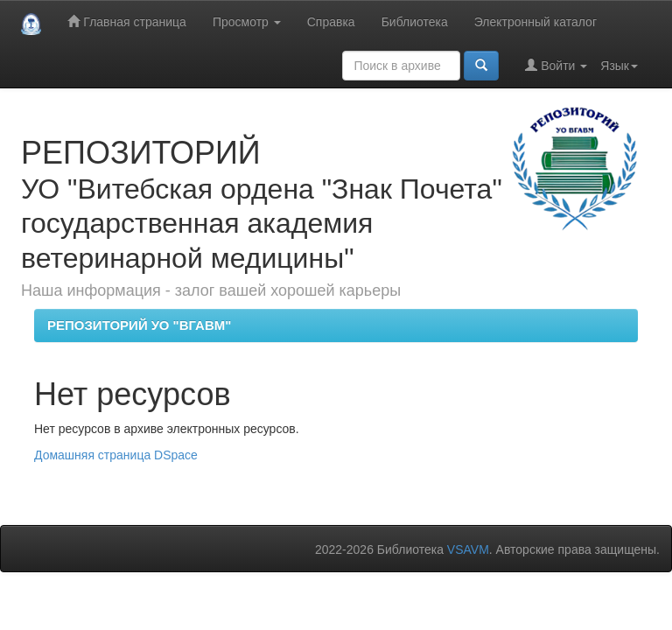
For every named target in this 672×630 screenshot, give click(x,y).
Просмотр (247, 22)
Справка (331, 22)
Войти (556, 65)
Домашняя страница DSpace (116, 455)
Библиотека (415, 22)
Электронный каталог (535, 22)
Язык (619, 66)
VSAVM (468, 549)
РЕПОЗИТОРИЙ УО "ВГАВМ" (139, 325)
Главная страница (126, 21)
